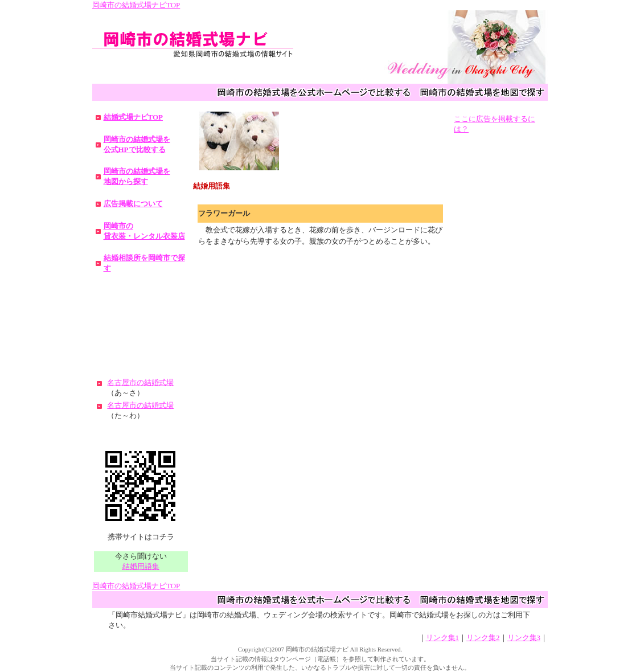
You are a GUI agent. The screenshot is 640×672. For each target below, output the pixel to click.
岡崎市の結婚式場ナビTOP (136, 5)
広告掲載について (133, 204)
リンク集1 (443, 638)
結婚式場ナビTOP (134, 117)
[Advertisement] (141, 320)
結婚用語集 (141, 566)
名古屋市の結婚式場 (140, 382)
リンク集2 (483, 638)
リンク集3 (524, 638)
